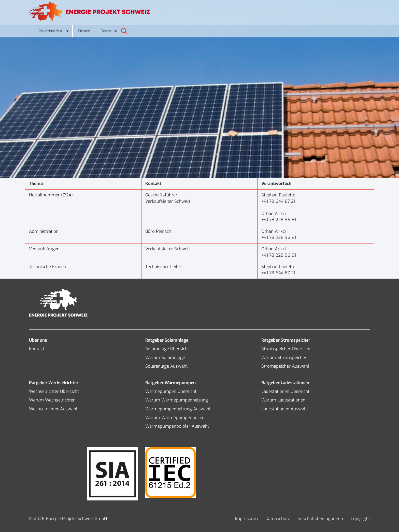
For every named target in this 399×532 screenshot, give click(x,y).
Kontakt (37, 349)
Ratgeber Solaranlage (167, 340)
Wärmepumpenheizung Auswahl (178, 409)
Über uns (38, 340)
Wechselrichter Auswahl (53, 409)
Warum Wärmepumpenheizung (177, 400)
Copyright (360, 519)
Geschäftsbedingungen (320, 519)
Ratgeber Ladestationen (285, 383)
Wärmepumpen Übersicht (171, 391)
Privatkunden (50, 31)
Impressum (246, 519)
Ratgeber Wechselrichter (54, 383)
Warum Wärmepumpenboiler (175, 418)
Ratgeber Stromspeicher (286, 340)
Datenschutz (278, 519)
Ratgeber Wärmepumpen (170, 383)
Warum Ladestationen (283, 400)
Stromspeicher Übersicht (286, 349)
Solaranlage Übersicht (167, 349)
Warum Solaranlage (165, 358)
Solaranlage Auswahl (166, 366)
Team (106, 31)
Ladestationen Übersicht (285, 391)
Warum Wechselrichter (52, 400)
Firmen (84, 31)
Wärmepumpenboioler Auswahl (177, 426)
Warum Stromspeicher (284, 358)
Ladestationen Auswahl (285, 409)
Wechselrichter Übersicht (54, 391)
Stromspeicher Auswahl (285, 366)
